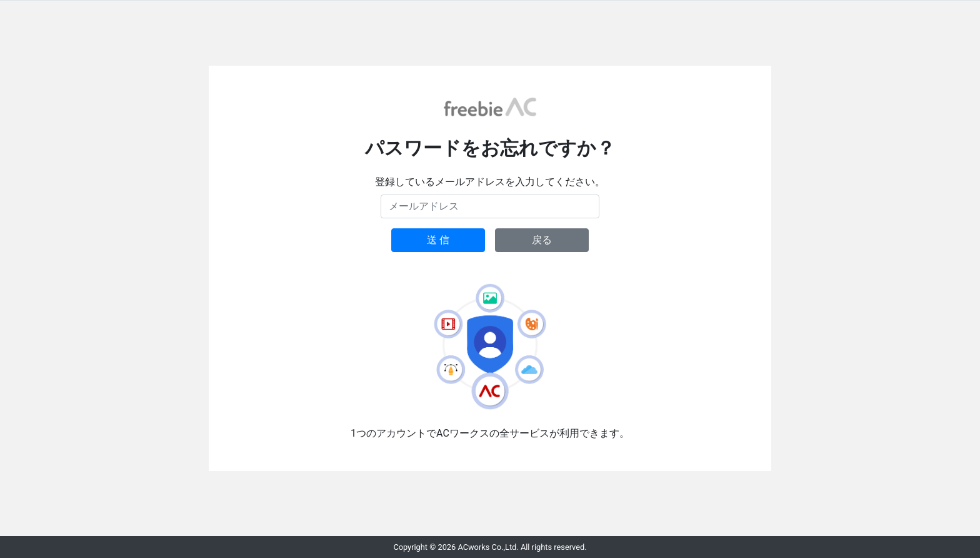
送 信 (438, 240)
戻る (542, 240)
